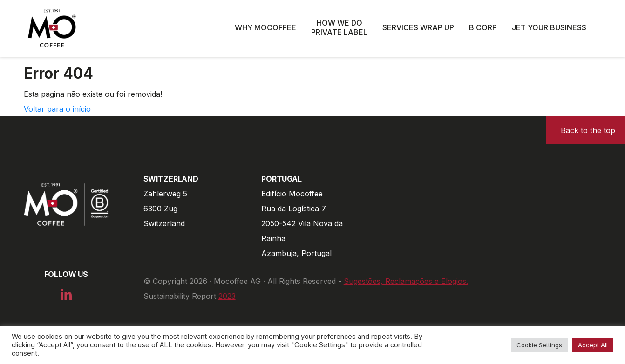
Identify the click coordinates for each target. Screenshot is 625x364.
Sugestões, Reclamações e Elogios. (406, 281)
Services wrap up (418, 27)
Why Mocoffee (265, 27)
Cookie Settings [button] (539, 345)
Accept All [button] (593, 345)
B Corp (483, 27)
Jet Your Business (549, 27)
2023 (227, 296)
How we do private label (339, 27)
